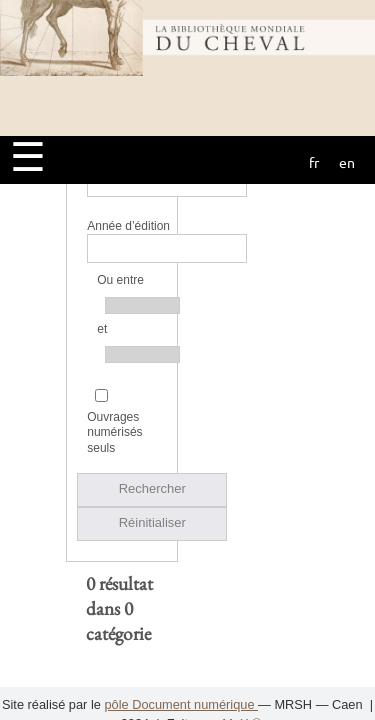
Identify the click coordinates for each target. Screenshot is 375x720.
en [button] (347, 162)
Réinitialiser (152, 409)
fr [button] (314, 162)
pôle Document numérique (181, 704)
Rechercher (152, 375)
